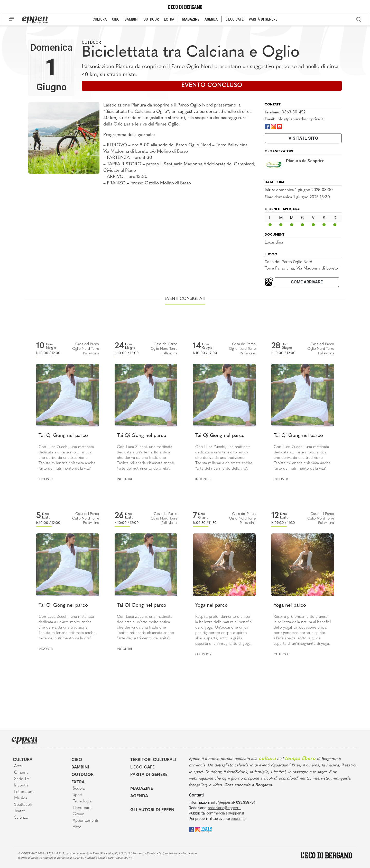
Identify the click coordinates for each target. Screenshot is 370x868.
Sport (78, 795)
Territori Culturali (153, 760)
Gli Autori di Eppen (152, 810)
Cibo (77, 760)
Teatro (20, 811)
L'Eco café (142, 767)
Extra (78, 782)
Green (78, 814)
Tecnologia (82, 801)
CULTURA (100, 19)
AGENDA (211, 19)
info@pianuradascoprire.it (300, 119)
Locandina (274, 243)
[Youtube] (280, 126)
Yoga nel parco (211, 606)
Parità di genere (149, 775)
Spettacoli (23, 805)
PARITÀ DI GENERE (263, 19)
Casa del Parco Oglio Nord (288, 262)
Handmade (83, 808)
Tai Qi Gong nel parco (63, 436)
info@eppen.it (223, 802)
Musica (21, 798)
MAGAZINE (191, 19)
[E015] (207, 830)
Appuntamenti (85, 821)
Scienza (21, 818)
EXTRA (169, 19)
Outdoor (91, 42)
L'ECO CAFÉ (235, 19)
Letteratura (24, 792)
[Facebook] (267, 126)
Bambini (80, 767)
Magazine (142, 789)
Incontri (46, 479)
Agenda (139, 796)
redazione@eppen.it (224, 808)
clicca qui (238, 819)
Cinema (21, 773)
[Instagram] (273, 126)
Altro (77, 827)
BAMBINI (131, 19)
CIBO (116, 19)
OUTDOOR (151, 19)
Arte (18, 766)
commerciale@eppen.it (225, 813)
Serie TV (22, 779)
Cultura (23, 760)
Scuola (79, 789)
